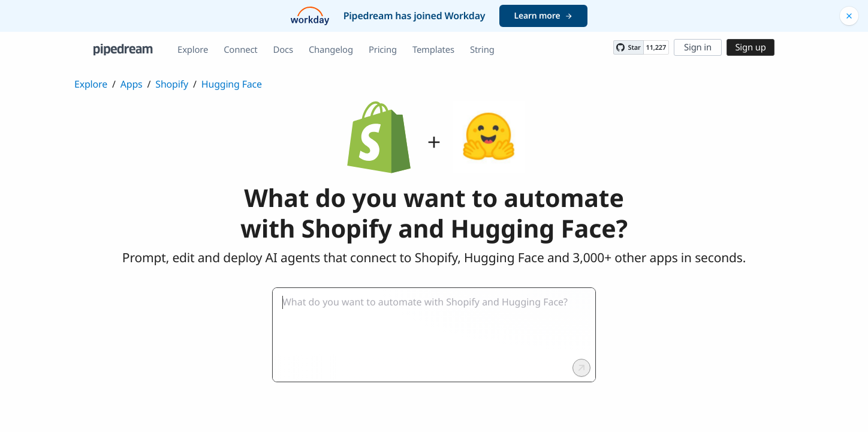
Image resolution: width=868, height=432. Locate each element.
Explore (193, 50)
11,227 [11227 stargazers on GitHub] (656, 48)
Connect (240, 50)
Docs (283, 50)
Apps (132, 84)
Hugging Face (232, 84)
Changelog (331, 50)
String (482, 50)
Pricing (383, 50)
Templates (433, 50)
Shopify (172, 84)
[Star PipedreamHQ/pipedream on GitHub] (628, 47)
